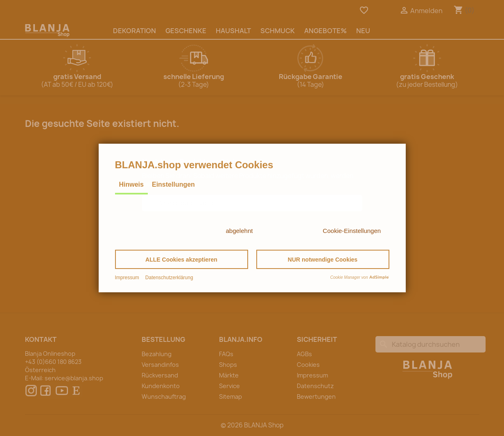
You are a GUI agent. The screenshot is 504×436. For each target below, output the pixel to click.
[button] (182, 259)
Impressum (127, 278)
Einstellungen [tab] (173, 184)
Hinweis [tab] (131, 184)
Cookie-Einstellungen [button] (352, 231)
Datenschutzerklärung (169, 278)
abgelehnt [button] (240, 231)
